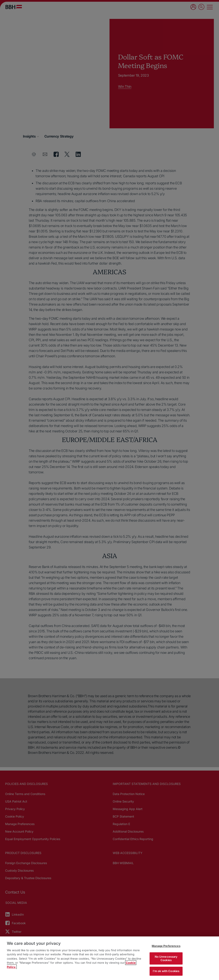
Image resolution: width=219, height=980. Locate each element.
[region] (109, 958)
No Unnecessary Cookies (166, 958)
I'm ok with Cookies (166, 971)
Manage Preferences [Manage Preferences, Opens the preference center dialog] (166, 946)
